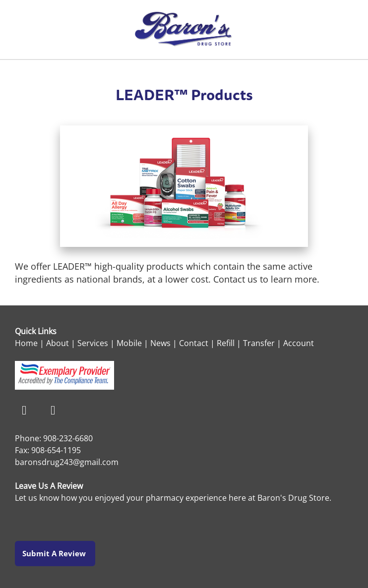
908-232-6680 (68, 438)
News (160, 343)
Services (93, 343)
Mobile (129, 343)
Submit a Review (55, 553)
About (58, 343)
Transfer (259, 343)
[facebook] (24, 411)
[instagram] (53, 411)
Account (299, 343)
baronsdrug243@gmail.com (67, 462)
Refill (226, 343)
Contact (194, 343)
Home (26, 343)
